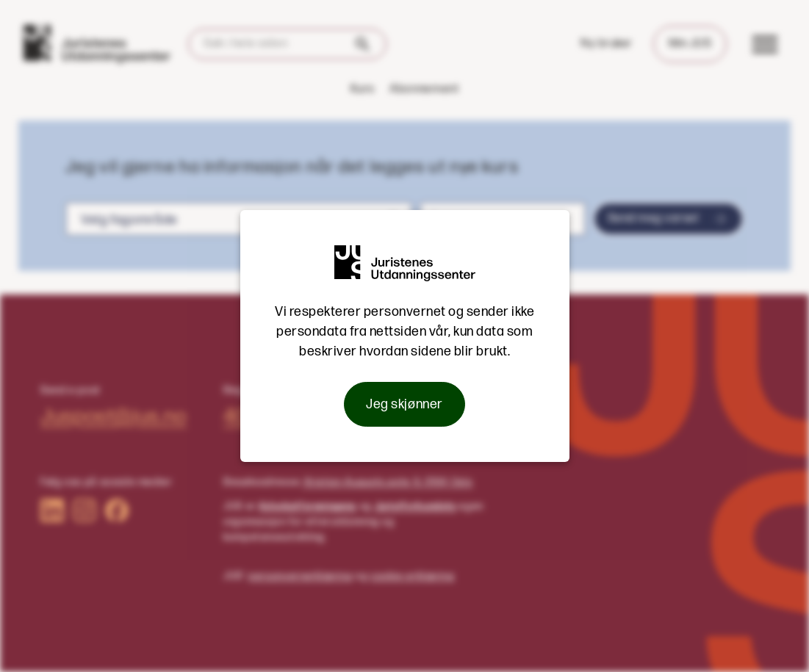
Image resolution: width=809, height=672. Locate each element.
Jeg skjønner (404, 404)
